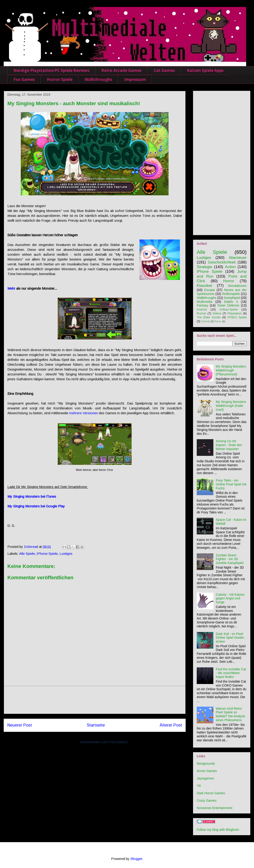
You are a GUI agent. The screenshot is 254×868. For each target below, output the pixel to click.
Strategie (204, 267)
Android (202, 310)
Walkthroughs (98, 79)
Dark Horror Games (211, 793)
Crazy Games (207, 801)
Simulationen (237, 286)
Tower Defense (228, 305)
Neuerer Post (20, 725)
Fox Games (24, 79)
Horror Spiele (60, 79)
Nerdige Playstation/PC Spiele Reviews (51, 70)
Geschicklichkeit (222, 262)
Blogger (136, 859)
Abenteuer (238, 258)
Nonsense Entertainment (215, 808)
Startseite (96, 725)
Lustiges (66, 554)
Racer (218, 321)
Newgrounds (206, 764)
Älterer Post (171, 725)
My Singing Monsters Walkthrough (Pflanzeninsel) (231, 370)
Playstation (235, 313)
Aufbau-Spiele (228, 310)
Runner (201, 313)
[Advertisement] (95, 700)
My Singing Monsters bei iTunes (32, 496)
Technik (206, 321)
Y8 (199, 786)
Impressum (135, 79)
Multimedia (205, 302)
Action (230, 267)
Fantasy (203, 305)
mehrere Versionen (83, 413)
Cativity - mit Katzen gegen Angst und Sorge (230, 598)
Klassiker (205, 286)
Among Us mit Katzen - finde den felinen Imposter (229, 445)
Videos (217, 313)
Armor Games (207, 771)
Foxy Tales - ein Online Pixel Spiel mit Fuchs (231, 484)
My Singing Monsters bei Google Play (36, 506)
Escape (210, 290)
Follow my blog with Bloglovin (218, 830)
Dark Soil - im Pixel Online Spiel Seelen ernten (230, 638)
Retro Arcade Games (121, 70)
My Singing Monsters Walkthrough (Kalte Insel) (231, 406)
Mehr (11, 288)
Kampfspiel (232, 298)
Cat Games (164, 70)
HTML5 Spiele (237, 317)
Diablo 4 (231, 302)
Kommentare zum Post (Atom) (104, 742)
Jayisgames (205, 778)
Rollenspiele (231, 294)
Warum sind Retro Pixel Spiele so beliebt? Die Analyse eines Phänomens (231, 714)
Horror (229, 281)
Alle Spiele (27, 554)
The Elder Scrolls (209, 317)
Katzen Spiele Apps (205, 70)
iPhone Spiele (47, 554)
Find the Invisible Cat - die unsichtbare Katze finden (231, 673)
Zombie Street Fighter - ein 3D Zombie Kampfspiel (230, 559)
